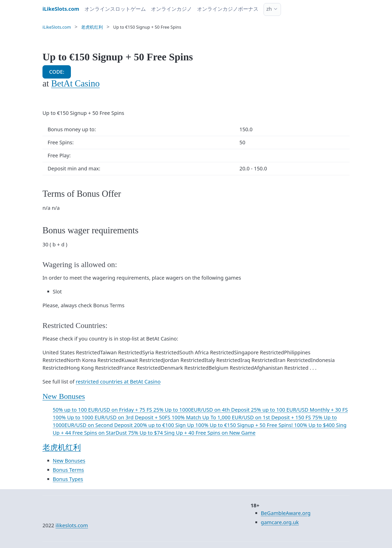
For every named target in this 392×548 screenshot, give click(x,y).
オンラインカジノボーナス (228, 9)
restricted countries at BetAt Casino (118, 382)
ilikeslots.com (72, 525)
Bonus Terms (68, 470)
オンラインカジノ (171, 9)
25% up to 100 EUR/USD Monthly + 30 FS (299, 410)
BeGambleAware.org (286, 513)
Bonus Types (68, 479)
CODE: (57, 72)
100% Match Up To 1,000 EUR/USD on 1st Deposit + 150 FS (242, 417)
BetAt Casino (75, 84)
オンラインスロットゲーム (115, 9)
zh (269, 9)
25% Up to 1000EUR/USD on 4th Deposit (202, 410)
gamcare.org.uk (280, 522)
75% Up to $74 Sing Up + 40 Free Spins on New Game (192, 433)
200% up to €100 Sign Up (165, 425)
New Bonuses (64, 396)
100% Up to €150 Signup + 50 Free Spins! (245, 425)
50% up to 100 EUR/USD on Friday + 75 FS (103, 410)
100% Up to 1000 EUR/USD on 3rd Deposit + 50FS (112, 417)
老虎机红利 (62, 447)
